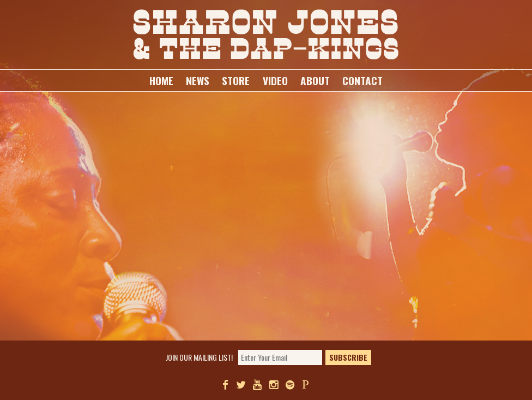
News (198, 80)
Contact (362, 80)
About (315, 80)
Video (275, 80)
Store (236, 80)
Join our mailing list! (199, 358)
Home (161, 80)
